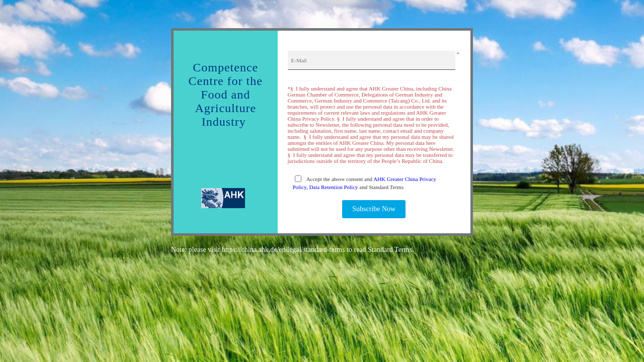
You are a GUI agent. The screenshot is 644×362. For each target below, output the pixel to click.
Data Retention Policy (333, 187)
